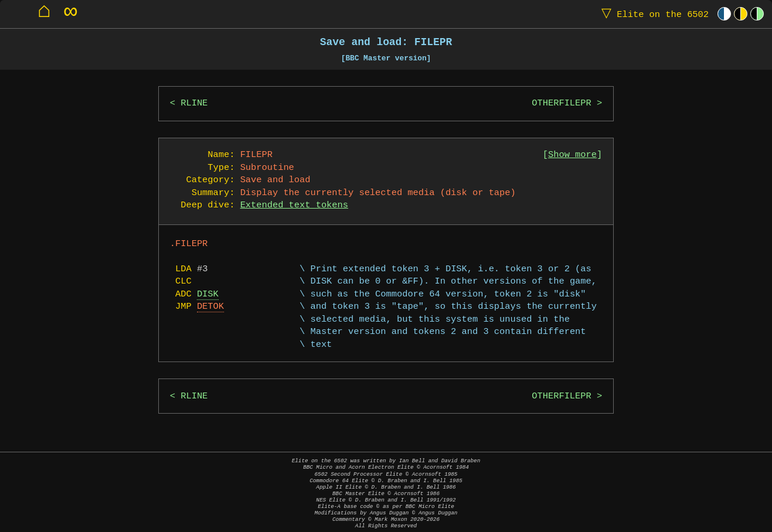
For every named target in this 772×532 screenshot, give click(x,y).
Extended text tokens (294, 205)
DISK (208, 294)
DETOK (210, 307)
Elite (652, 14)
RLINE (194, 103)
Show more (572, 155)
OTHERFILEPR (561, 103)
